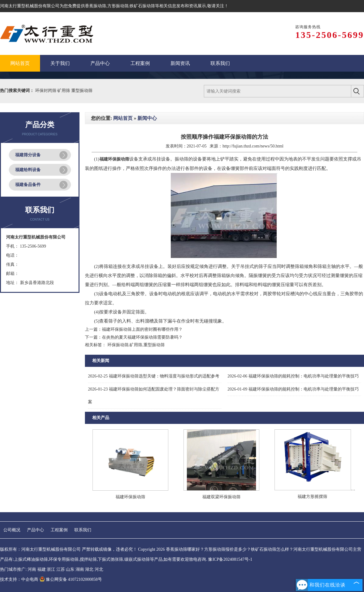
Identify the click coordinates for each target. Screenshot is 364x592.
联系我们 (83, 530)
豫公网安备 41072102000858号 (71, 579)
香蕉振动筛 (96, 6)
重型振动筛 (82, 91)
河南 (32, 569)
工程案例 (59, 530)
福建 (42, 569)
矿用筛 (64, 91)
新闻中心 (147, 118)
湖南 (80, 569)
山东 (70, 569)
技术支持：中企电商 (19, 579)
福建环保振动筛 (130, 497)
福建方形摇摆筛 (312, 497)
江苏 (61, 569)
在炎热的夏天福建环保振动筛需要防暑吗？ (142, 337)
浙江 (51, 569)
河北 (99, 569)
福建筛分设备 (28, 155)
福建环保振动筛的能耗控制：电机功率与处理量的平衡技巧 (293, 376)
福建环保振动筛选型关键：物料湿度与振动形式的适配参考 (154, 376)
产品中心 (35, 530)
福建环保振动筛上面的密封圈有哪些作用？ (142, 329)
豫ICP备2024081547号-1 (230, 559)
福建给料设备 (28, 170)
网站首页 (123, 118)
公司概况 (12, 530)
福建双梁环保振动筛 (221, 497)
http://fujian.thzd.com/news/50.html (253, 146)
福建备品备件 (28, 185)
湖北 (89, 569)
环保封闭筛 (46, 91)
